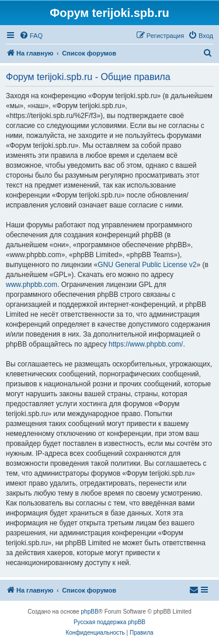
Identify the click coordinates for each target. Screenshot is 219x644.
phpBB (90, 612)
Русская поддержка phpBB (109, 622)
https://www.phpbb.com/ (146, 344)
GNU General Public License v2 (147, 265)
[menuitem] (31, 36)
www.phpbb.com (32, 285)
